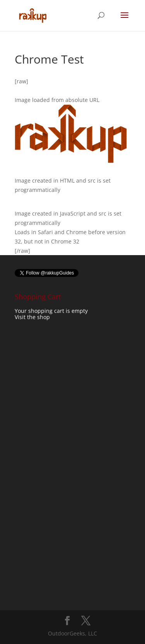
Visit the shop (32, 317)
